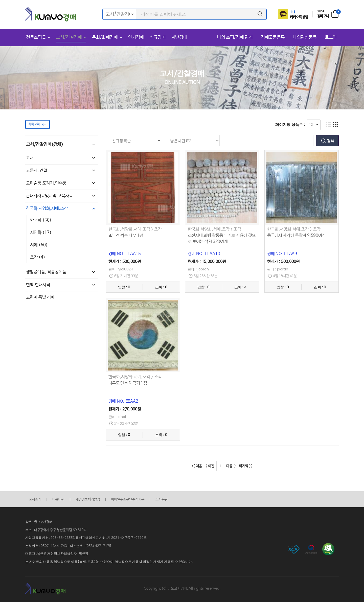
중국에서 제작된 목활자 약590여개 (296, 236)
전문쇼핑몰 (36, 37)
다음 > (231, 466)
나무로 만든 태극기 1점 (128, 383)
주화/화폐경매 (105, 37)
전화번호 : (33, 546)
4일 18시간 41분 (285, 276)
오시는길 (162, 499)
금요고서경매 (43, 522)
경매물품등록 (273, 37)
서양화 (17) (41, 233)
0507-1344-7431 (55, 546)
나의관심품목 (305, 37)
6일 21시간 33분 (126, 276)
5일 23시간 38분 (206, 276)
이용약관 (58, 499)
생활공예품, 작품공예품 (61, 272)
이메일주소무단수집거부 (128, 499)
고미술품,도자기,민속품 (61, 183)
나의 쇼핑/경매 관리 (235, 37)
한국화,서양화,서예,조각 (61, 209)
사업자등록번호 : (38, 538)
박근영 (42, 554)
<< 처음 (197, 466)
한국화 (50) (41, 220)
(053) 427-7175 (98, 546)
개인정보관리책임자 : (63, 554)
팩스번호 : (77, 546)
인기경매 (136, 37)
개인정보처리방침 (88, 499)
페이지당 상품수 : (290, 124)
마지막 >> (246, 466)
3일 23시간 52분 (126, 424)
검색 (330, 141)
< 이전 (210, 466)
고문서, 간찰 (61, 171)
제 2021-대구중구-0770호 (127, 538)
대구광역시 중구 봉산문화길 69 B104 (60, 530)
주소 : (30, 530)
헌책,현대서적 (61, 285)
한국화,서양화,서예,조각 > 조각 (135, 229)
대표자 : (31, 554)
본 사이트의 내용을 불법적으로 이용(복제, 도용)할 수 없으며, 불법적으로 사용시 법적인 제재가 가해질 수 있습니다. (109, 562)
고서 (61, 158)
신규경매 (158, 37)
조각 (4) (38, 257)
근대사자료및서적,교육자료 (61, 196)
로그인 (331, 37)
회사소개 (35, 499)
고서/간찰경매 (69, 37)
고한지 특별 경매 (40, 298)
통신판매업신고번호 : (92, 538)
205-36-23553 (63, 538)
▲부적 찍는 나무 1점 (126, 236)
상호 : (30, 522)
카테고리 (38, 124)
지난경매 (179, 37)
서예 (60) (39, 245)
